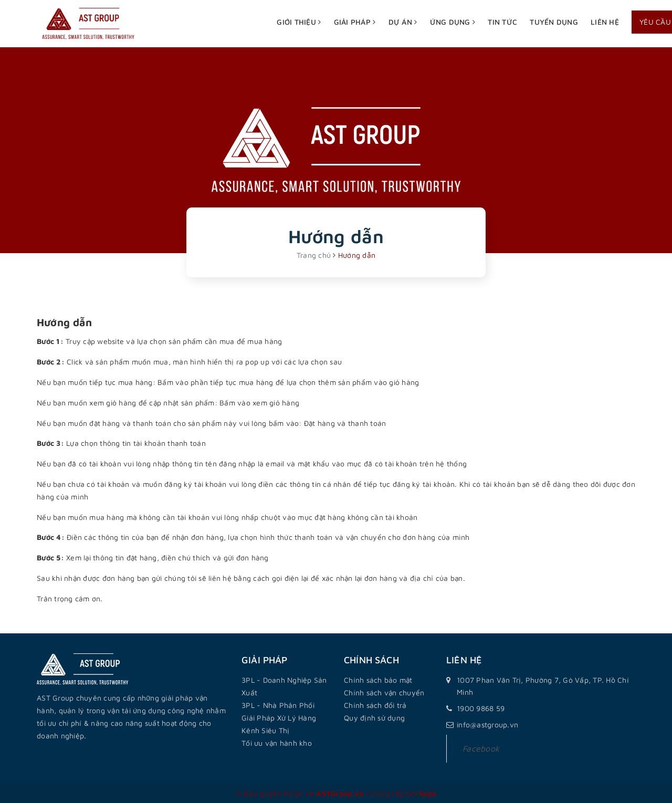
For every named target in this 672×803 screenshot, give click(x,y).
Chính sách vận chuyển (384, 692)
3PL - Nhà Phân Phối (278, 705)
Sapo (428, 793)
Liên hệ (605, 22)
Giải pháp (355, 22)
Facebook (481, 748)
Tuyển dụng (554, 22)
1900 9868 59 (481, 708)
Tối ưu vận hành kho (277, 743)
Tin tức (502, 22)
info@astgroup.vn (487, 724)
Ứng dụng (453, 22)
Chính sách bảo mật (378, 680)
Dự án (403, 22)
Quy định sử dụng (374, 718)
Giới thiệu (299, 22)
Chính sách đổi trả (375, 705)
